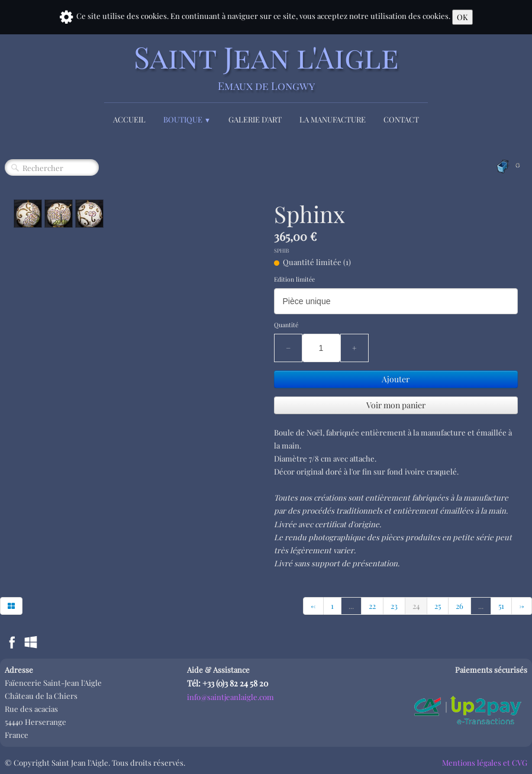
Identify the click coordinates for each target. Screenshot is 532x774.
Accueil (129, 119)
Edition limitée (294, 279)
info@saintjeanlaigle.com (230, 697)
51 (501, 606)
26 (460, 606)
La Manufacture (333, 119)
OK (462, 17)
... (351, 606)
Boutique (187, 119)
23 (394, 606)
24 (416, 606)
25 (438, 606)
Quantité (286, 325)
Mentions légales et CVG (485, 762)
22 (372, 606)
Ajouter (396, 379)
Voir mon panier (396, 405)
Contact (401, 119)
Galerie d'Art (255, 119)
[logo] (266, 67)
